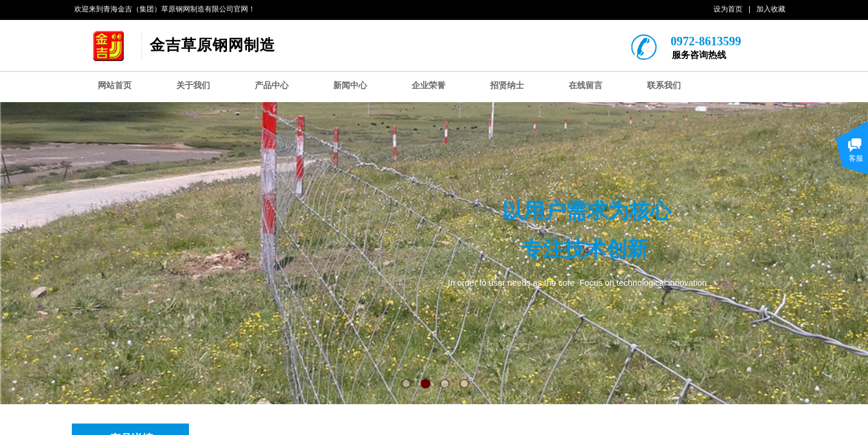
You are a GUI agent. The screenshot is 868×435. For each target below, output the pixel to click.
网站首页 (115, 85)
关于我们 (193, 85)
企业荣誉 (429, 85)
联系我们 (664, 85)
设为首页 (728, 9)
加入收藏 (771, 9)
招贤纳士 (507, 85)
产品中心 (272, 85)
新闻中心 (350, 85)
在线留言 (586, 85)
